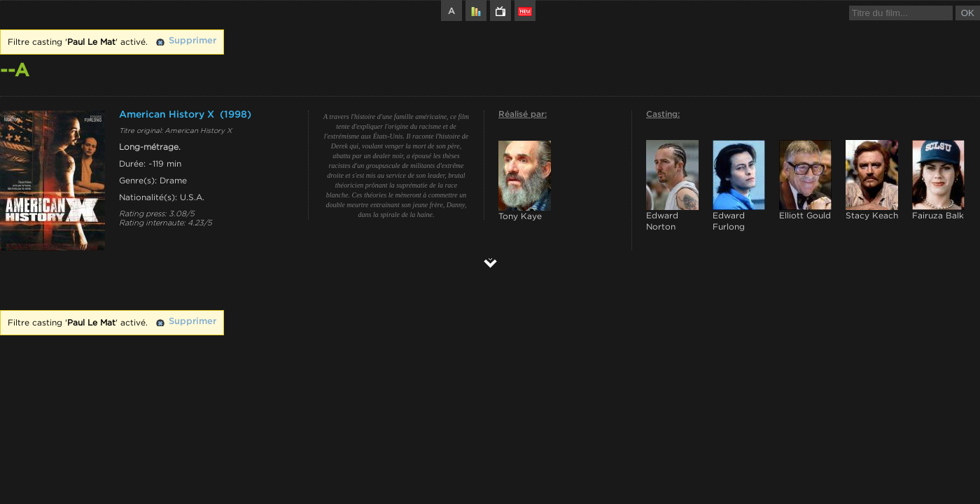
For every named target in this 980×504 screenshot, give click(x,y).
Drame (173, 181)
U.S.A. (192, 197)
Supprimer (192, 41)
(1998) (236, 115)
